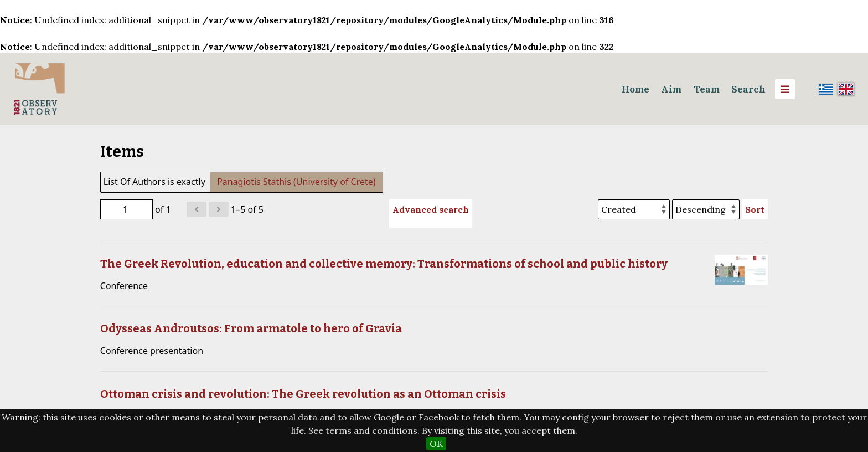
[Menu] (785, 89)
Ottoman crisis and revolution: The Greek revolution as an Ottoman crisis (303, 394)
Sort (755, 209)
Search (748, 89)
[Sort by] (634, 209)
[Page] (126, 209)
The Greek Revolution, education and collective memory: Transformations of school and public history (384, 264)
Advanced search (431, 209)
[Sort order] (706, 209)
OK (436, 444)
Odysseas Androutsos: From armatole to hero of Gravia (251, 328)
